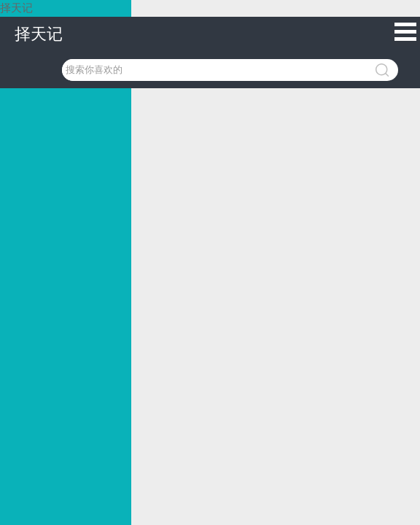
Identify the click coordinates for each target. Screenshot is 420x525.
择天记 (39, 34)
